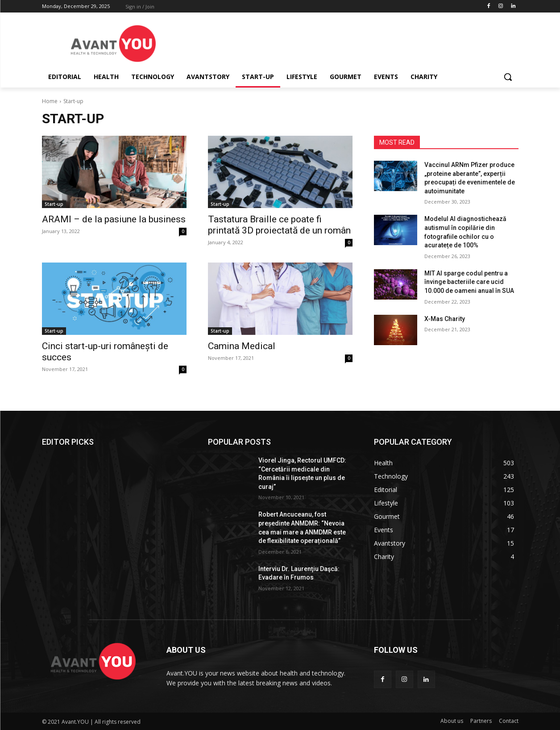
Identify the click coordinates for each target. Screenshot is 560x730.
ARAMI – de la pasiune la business (114, 219)
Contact (509, 721)
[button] (508, 77)
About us (452, 721)
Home (50, 101)
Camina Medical (242, 346)
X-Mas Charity (445, 319)
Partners (481, 721)
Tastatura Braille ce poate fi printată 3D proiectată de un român (279, 225)
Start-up (54, 204)
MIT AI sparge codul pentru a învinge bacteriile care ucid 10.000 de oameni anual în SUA (469, 282)
